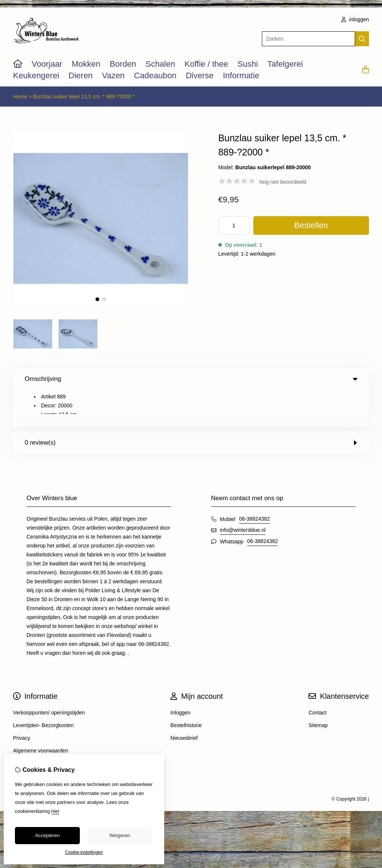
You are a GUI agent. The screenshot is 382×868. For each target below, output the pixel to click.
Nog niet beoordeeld (283, 182)
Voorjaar (47, 64)
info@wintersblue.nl (243, 493)
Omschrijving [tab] (191, 379)
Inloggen (181, 676)
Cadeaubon (155, 75)
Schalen (160, 64)
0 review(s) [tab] (191, 406)
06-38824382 (255, 482)
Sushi (248, 64)
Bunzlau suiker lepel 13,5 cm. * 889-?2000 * (84, 97)
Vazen (113, 75)
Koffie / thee (206, 64)
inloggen (355, 19)
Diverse (200, 75)
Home (20, 97)
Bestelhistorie (186, 688)
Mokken (86, 64)
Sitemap (318, 688)
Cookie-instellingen (84, 852)
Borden (123, 64)
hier (56, 811)
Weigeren (120, 835)
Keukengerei (36, 75)
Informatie (241, 75)
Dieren (81, 75)
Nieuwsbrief (184, 701)
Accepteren (47, 835)
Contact (317, 676)
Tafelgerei (285, 64)
